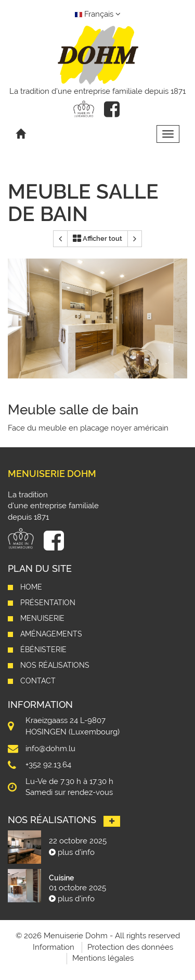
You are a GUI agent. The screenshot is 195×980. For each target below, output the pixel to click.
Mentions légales (103, 958)
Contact (38, 681)
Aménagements (51, 634)
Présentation (48, 603)
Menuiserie (42, 618)
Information (54, 947)
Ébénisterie (43, 650)
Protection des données (130, 947)
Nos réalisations (55, 665)
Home (31, 587)
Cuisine (61, 878)
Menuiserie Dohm (52, 474)
